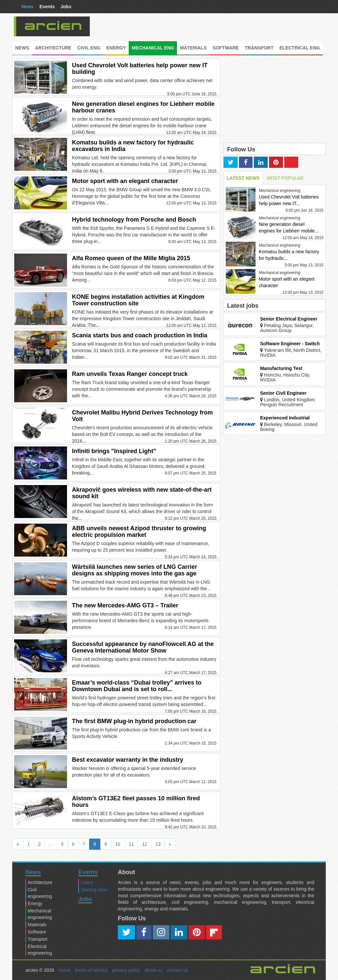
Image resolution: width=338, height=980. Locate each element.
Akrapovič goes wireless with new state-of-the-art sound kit (142, 493)
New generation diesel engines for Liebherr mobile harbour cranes (143, 107)
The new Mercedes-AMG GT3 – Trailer (125, 605)
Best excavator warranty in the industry (128, 760)
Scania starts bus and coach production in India (140, 335)
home (65, 970)
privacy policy (126, 970)
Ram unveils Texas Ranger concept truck (130, 374)
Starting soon (94, 890)
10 (118, 844)
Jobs (66, 7)
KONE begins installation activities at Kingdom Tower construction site (138, 300)
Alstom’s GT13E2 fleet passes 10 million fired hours (136, 802)
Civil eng (89, 48)
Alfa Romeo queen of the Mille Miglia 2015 (131, 258)
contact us (177, 970)
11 (131, 844)
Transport (259, 48)
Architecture (53, 48)
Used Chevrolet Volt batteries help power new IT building (140, 69)
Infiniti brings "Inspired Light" (114, 451)
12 (145, 844)
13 (158, 844)
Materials (193, 48)
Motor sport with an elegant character (125, 181)
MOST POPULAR (285, 178)
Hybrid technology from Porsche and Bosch (134, 220)
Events (47, 7)
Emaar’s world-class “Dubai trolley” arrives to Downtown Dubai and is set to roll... (137, 686)
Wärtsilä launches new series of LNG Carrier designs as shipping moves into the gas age (135, 570)
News (28, 7)
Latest (87, 882)
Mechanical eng (153, 48)
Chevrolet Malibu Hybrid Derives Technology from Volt (142, 416)
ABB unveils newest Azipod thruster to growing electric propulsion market (139, 532)
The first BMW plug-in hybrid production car (134, 721)
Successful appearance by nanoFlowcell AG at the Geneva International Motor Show (143, 647)
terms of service (91, 970)
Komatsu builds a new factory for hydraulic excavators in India (133, 146)
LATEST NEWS (243, 178)
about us (153, 970)
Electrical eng (300, 48)
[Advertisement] (218, 26)
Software (226, 48)
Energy (116, 48)
